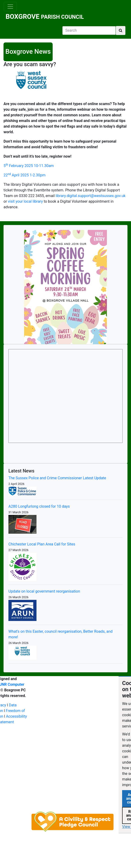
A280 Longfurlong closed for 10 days (39, 506)
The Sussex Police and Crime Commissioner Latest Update (57, 478)
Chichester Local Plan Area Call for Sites (42, 544)
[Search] (89, 30)
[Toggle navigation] (10, 7)
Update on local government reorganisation (44, 591)
